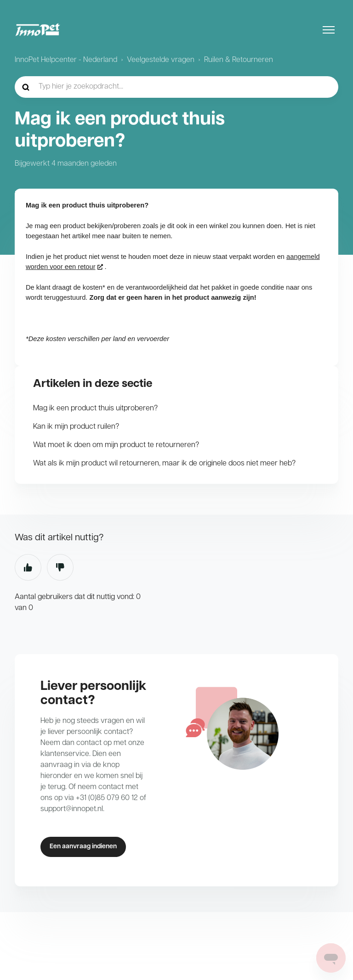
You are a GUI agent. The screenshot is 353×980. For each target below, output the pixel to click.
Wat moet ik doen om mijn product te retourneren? (116, 445)
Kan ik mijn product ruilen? (76, 427)
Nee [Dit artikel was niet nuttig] (60, 567)
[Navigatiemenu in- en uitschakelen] (329, 30)
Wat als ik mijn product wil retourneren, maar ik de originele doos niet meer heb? (164, 464)
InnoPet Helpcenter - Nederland (66, 60)
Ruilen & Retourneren (239, 60)
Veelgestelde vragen (161, 60)
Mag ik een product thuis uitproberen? (95, 409)
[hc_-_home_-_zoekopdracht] (176, 87)
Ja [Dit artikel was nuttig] (28, 567)
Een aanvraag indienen (83, 847)
